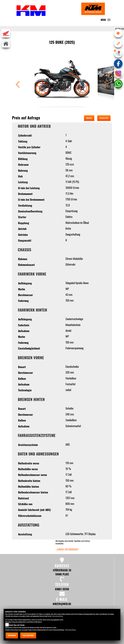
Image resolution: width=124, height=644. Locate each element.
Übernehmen (12, 635)
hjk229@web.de (62, 604)
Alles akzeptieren (28, 635)
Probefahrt (104, 118)
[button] (18, 85)
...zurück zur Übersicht (67, 549)
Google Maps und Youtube (17, 625)
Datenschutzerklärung (58, 616)
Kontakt (89, 118)
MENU (106, 20)
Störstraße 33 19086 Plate (62, 572)
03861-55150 (62, 589)
